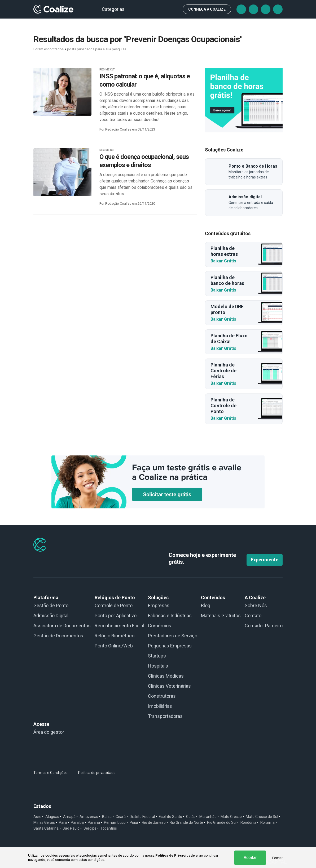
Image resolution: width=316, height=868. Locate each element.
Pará (63, 822)
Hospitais (158, 666)
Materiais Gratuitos (221, 616)
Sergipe (90, 828)
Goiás (191, 817)
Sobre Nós (256, 605)
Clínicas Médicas (166, 676)
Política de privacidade (97, 773)
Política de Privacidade (175, 855)
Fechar (277, 858)
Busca (174, 9)
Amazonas (89, 817)
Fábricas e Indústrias (170, 616)
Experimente (265, 560)
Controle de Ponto (114, 605)
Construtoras (162, 696)
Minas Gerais (44, 822)
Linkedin (278, 9)
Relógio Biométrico (115, 636)
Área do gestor (49, 732)
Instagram (266, 9)
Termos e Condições (51, 773)
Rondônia (248, 822)
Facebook (241, 9)
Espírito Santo (170, 817)
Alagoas (52, 817)
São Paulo (71, 828)
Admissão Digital (51, 616)
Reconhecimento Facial (119, 626)
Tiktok (253, 9)
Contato (253, 616)
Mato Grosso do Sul (262, 817)
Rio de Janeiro (154, 822)
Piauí (134, 822)
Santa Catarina (46, 828)
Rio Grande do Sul (222, 822)
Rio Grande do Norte (186, 822)
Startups (157, 656)
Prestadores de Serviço (173, 636)
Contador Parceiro (264, 626)
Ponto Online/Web (114, 646)
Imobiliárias (160, 706)
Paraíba (77, 822)
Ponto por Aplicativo (116, 616)
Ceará (121, 817)
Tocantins (109, 828)
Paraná (94, 822)
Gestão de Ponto (51, 605)
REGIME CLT (107, 70)
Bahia (107, 817)
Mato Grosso (231, 817)
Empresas (159, 605)
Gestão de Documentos (58, 636)
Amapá (69, 817)
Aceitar (250, 858)
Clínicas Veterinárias (169, 686)
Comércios (160, 626)
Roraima (267, 822)
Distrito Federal (142, 817)
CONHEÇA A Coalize (207, 9)
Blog (206, 605)
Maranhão (208, 817)
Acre (37, 817)
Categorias (116, 9)
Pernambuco (115, 822)
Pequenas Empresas (170, 646)
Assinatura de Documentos (62, 626)
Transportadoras (165, 716)
